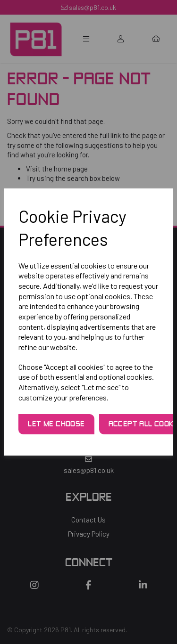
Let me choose (56, 424)
